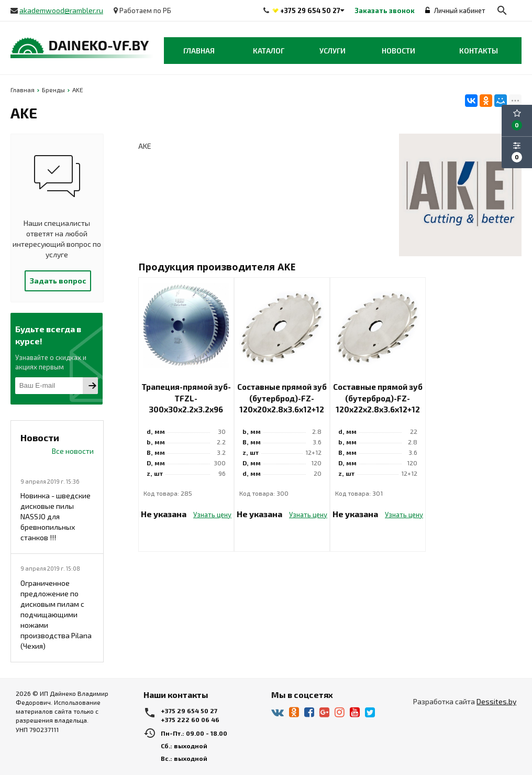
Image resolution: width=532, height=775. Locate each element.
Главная (199, 51)
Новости (398, 51)
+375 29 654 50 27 (310, 10)
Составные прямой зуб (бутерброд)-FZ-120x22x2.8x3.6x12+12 (378, 398)
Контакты (479, 51)
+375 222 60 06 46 (190, 719)
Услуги (332, 51)
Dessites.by (496, 701)
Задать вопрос (58, 281)
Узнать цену (212, 515)
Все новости (73, 451)
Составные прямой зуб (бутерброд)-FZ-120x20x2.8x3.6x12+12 (282, 398)
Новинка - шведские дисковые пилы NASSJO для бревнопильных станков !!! (56, 516)
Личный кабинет (455, 10)
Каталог (269, 51)
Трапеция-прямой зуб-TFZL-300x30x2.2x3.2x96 (186, 398)
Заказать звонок (385, 10)
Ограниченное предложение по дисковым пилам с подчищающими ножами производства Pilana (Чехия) (56, 614)
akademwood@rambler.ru (61, 10)
